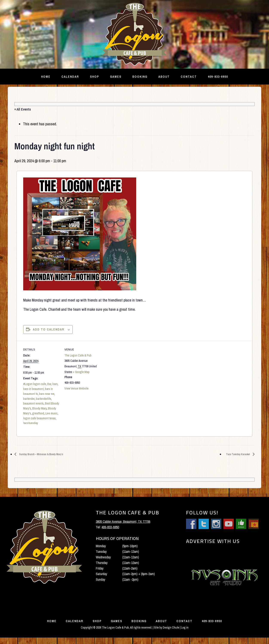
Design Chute (171, 634)
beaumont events (33, 403)
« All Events (23, 109)
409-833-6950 (110, 527)
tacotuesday (31, 423)
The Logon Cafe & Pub (78, 355)
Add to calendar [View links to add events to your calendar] (49, 329)
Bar (49, 384)
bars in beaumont (33, 389)
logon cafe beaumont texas (39, 418)
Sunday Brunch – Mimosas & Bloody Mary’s (47, 455)
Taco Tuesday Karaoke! (235, 455)
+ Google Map (81, 372)
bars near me (47, 394)
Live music (51, 413)
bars (55, 384)
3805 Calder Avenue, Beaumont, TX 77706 (123, 522)
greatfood (38, 413)
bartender (29, 399)
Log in (185, 634)
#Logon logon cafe (35, 384)
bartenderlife (44, 399)
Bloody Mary (39, 408)
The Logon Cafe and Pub (134, 34)
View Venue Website (76, 388)
